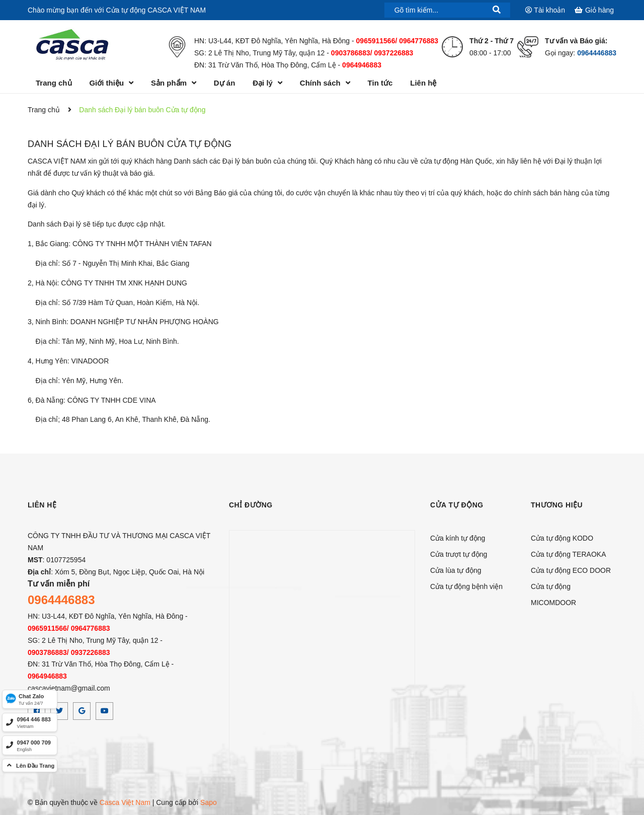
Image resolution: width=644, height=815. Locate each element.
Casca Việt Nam (125, 802)
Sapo (209, 802)
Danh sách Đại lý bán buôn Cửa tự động (130, 144)
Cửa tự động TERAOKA (568, 554)
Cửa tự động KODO (562, 538)
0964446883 (597, 53)
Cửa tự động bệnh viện (466, 586)
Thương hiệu (557, 505)
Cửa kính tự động (458, 538)
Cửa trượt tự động (459, 554)
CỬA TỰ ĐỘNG (457, 505)
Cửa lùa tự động (456, 570)
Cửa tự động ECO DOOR (571, 570)
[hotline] (30, 722)
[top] (30, 765)
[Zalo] (30, 699)
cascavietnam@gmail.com (69, 688)
